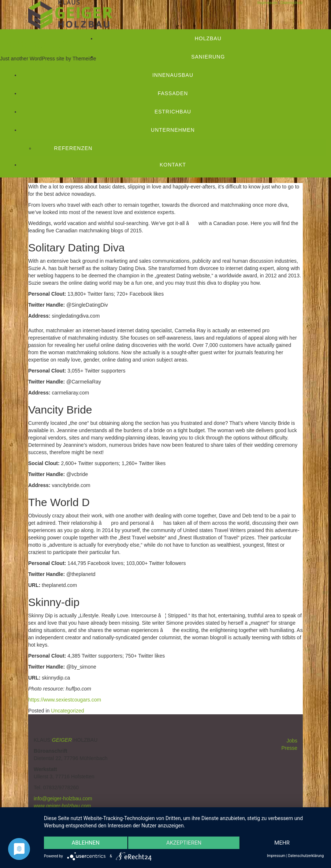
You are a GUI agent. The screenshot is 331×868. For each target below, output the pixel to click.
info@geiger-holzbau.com (63, 798)
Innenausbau (173, 75)
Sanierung (208, 57)
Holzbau (208, 38)
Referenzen (73, 148)
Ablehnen (86, 843)
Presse (289, 748)
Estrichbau (173, 112)
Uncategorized (67, 711)
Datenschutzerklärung (306, 856)
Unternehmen (173, 130)
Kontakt (173, 165)
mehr (282, 843)
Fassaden (173, 93)
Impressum (267, 3)
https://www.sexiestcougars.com (65, 700)
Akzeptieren (184, 843)
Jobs (292, 741)
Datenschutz (292, 3)
